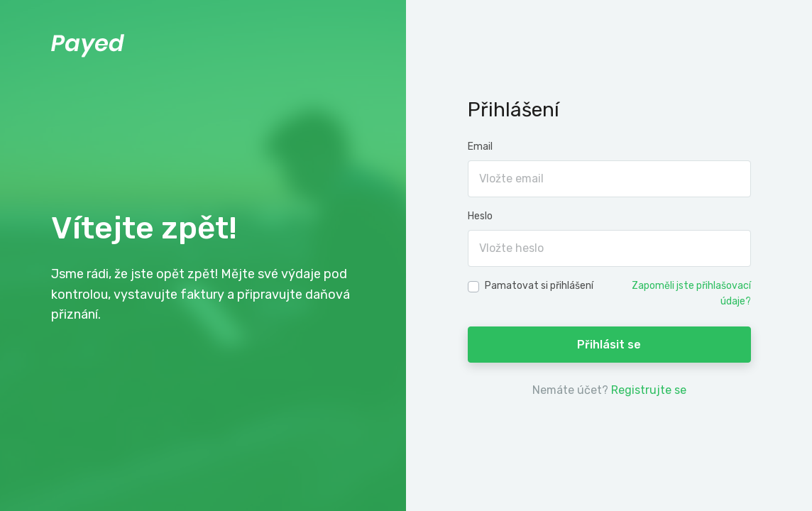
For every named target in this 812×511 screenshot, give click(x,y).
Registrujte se (649, 390)
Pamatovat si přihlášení (539, 286)
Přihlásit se (609, 345)
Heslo (480, 216)
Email (480, 147)
